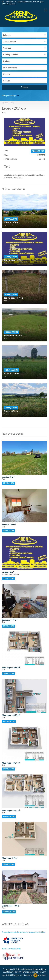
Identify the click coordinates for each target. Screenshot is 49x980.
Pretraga (25, 87)
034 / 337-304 (11, 2)
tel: (3, 2)
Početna (5, 103)
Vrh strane (42, 975)
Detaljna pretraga (10, 96)
